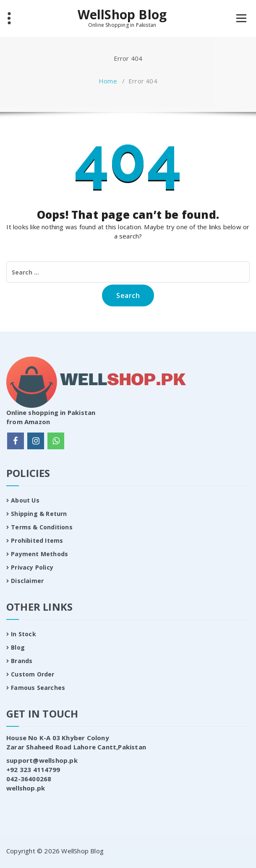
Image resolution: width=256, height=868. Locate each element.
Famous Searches (38, 688)
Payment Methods (39, 554)
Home (108, 81)
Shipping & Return (39, 514)
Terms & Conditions (42, 527)
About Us (25, 500)
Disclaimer (27, 581)
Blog (18, 647)
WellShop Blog (122, 15)
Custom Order (33, 674)
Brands (22, 661)
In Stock (24, 634)
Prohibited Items (37, 540)
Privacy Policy (32, 567)
